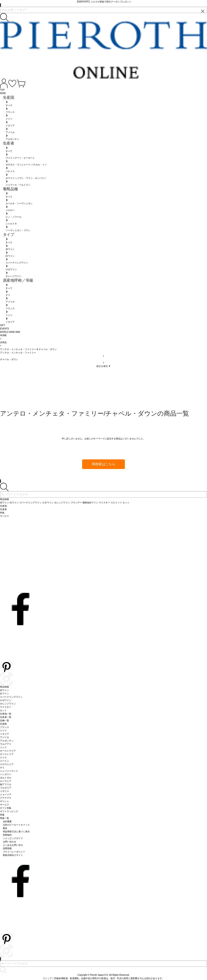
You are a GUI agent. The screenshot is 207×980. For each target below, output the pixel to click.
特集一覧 (4, 818)
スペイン (4, 761)
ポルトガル (6, 778)
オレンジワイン (8, 704)
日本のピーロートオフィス (16, 825)
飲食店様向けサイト (13, 855)
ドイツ (3, 731)
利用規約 (7, 835)
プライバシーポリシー (14, 852)
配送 (5, 828)
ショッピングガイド (13, 838)
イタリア (4, 734)
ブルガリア (6, 788)
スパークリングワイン (11, 697)
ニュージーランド (9, 771)
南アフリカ (6, 784)
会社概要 (7, 821)
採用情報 (7, 848)
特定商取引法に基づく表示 (16, 832)
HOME (3, 335)
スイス (3, 757)
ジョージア (6, 795)
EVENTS (4, 329)
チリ (2, 768)
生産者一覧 (6, 717)
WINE (3, 93)
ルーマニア (6, 781)
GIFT (3, 325)
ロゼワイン (6, 700)
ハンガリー (6, 774)
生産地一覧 (6, 714)
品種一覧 (4, 720)
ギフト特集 (6, 808)
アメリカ (4, 737)
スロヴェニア (7, 764)
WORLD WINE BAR (10, 332)
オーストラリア (8, 751)
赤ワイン (4, 690)
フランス (4, 727)
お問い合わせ (10, 842)
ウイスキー (6, 707)
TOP (2, 90)
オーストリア (7, 754)
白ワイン (4, 694)
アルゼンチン (7, 741)
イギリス (4, 791)
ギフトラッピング (9, 811)
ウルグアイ (6, 744)
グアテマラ (6, 798)
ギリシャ (4, 801)
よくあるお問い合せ (13, 845)
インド (3, 747)
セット (3, 710)
